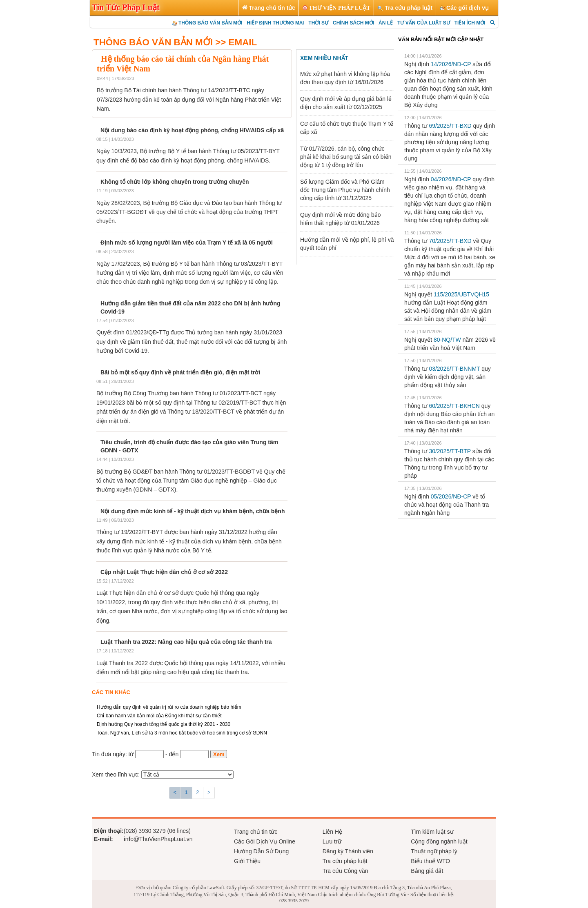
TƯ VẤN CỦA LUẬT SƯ (424, 23)
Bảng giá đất (427, 871)
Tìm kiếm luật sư (432, 832)
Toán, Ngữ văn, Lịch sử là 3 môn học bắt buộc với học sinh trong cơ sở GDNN (182, 733)
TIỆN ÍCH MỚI (470, 23)
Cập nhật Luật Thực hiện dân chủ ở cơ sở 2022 (164, 572)
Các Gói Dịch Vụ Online (265, 841)
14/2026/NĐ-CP (451, 64)
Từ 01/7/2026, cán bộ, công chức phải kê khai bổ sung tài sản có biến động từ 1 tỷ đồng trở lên (346, 157)
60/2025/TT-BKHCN (454, 406)
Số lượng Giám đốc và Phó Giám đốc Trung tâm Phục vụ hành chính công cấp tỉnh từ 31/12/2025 (345, 190)
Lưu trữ (332, 841)
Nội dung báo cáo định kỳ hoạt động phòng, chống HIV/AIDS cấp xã (192, 130)
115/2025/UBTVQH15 (461, 294)
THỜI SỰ (318, 23)
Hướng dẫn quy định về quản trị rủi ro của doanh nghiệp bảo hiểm (169, 707)
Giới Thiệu (247, 861)
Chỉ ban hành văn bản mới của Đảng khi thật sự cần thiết (159, 716)
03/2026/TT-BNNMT (454, 369)
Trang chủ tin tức (256, 832)
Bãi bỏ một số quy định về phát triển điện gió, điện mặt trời (180, 372)
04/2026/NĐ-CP (451, 179)
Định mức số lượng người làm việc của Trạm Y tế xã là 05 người (187, 243)
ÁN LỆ (386, 23)
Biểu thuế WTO (430, 861)
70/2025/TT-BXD (450, 241)
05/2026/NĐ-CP (451, 496)
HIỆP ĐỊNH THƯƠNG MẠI (275, 23)
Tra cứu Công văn (345, 871)
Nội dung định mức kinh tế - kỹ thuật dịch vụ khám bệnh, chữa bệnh (193, 511)
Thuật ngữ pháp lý (434, 851)
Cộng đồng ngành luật (439, 841)
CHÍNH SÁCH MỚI (353, 23)
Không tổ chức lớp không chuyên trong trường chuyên (175, 182)
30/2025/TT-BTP (450, 451)
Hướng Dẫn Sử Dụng (261, 851)
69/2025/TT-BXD (450, 126)
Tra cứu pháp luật (345, 861)
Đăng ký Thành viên (348, 851)
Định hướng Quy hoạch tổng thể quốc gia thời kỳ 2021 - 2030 (164, 724)
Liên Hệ (332, 832)
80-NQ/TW (447, 340)
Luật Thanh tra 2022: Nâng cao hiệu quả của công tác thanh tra (186, 642)
